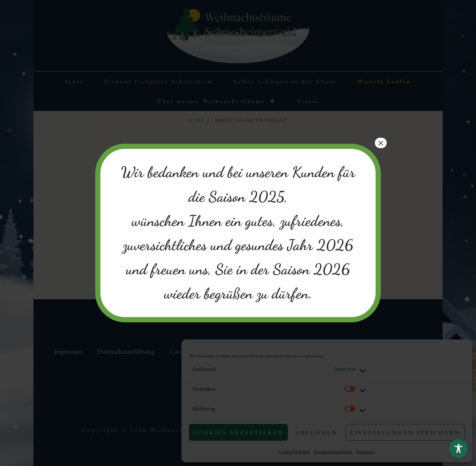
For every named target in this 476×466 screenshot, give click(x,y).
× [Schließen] (381, 143)
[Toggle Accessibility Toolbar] (459, 449)
